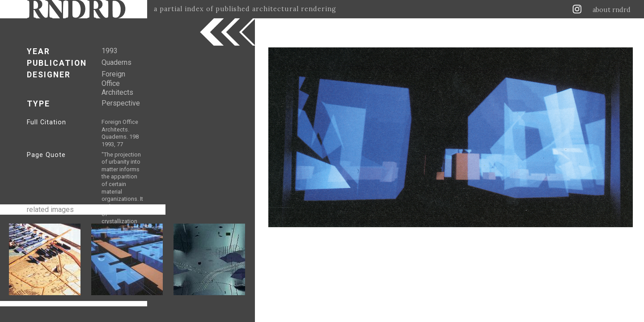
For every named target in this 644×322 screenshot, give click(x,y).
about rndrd (612, 10)
